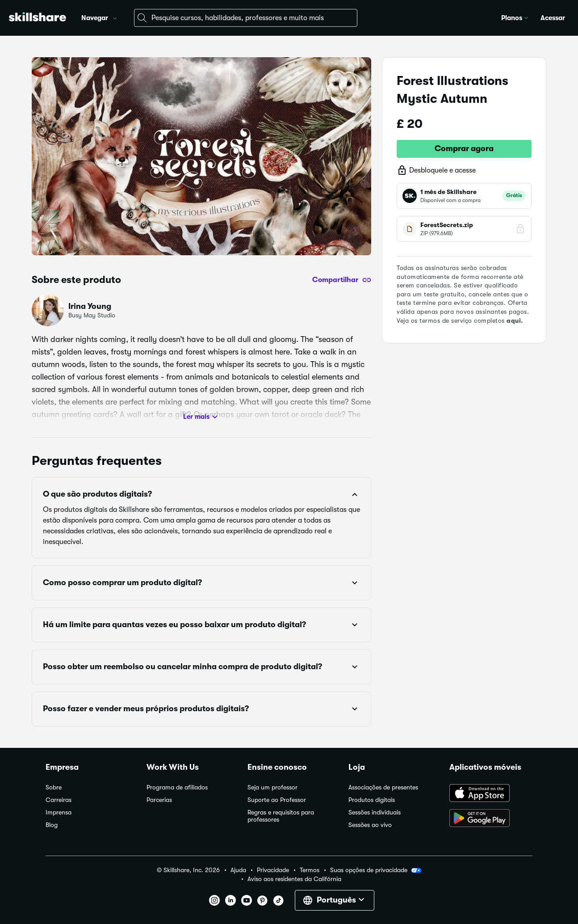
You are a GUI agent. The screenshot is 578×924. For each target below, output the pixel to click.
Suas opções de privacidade (376, 870)
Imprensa (59, 812)
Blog (52, 825)
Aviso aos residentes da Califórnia (294, 879)
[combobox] (246, 18)
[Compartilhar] (342, 280)
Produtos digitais (372, 800)
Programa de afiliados (177, 787)
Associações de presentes (383, 787)
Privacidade (273, 870)
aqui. (515, 321)
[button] (115, 17)
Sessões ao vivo (370, 825)
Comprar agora (464, 148)
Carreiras (59, 800)
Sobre (54, 787)
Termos (310, 870)
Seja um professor (272, 787)
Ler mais (202, 417)
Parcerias (159, 800)
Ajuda (238, 870)
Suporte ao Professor (277, 800)
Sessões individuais (375, 812)
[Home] (38, 18)
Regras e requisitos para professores (281, 816)
